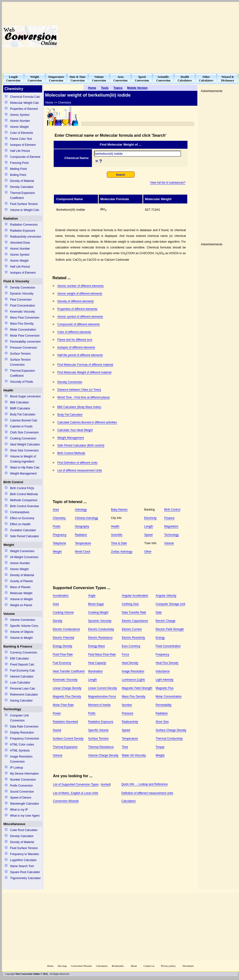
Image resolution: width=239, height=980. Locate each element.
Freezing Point (19, 163)
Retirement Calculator (24, 695)
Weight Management (23, 474)
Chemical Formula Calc (25, 97)
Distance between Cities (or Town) (79, 390)
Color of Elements (22, 133)
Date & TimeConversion (78, 79)
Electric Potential (63, 638)
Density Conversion (23, 288)
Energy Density (62, 646)
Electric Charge (166, 621)
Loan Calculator (20, 683)
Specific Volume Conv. (24, 626)
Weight (9, 545)
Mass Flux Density (22, 324)
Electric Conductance (66, 629)
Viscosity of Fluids (22, 382)
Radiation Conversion (24, 225)
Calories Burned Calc (24, 420)
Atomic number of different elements (81, 286)
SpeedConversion (142, 79)
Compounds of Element (25, 157)
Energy (160, 638)
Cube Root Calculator (24, 830)
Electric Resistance (100, 638)
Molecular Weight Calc (25, 103)
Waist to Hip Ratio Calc (25, 468)
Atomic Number (20, 121)
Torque (160, 747)
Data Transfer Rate (134, 612)
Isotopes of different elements (76, 347)
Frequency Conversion (25, 739)
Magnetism (171, 526)
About (134, 966)
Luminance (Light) (133, 680)
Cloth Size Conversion (24, 432)
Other (148, 552)
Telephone (59, 543)
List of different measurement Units (80, 470)
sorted (106, 784)
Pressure (128, 713)
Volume (9, 614)
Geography (82, 526)
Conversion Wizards (66, 801)
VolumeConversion (99, 79)
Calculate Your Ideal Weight (75, 430)
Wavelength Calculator (25, 804)
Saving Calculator (21, 701)
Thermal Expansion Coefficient (23, 195)
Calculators (129, 801)
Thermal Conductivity (169, 739)
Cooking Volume (63, 612)
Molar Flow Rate (63, 705)
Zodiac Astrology (122, 552)
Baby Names (119, 510)
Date (159, 612)
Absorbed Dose (20, 243)
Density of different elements (76, 301)
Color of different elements (74, 332)
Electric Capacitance (135, 621)
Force (126, 654)
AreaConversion (120, 79)
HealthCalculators (185, 79)
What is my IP (19, 810)
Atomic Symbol (20, 115)
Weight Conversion (22, 551)
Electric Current (132, 629)
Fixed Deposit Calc (22, 665)
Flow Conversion (21, 300)
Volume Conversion (23, 620)
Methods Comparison (24, 500)
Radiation (11, 219)
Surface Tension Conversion (20, 362)
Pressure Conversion (24, 348)
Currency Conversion (24, 653)
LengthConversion (13, 79)
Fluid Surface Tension (24, 204)
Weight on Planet (21, 605)
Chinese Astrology (87, 518)
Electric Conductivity (101, 629)
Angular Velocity (166, 596)
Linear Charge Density (67, 688)
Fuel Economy (62, 663)
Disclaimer (188, 966)
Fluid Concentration (23, 306)
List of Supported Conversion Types (76, 784)
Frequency (163, 654)
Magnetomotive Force (102, 696)
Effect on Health (20, 524)
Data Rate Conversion (24, 727)
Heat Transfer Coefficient (69, 671)
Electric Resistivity (133, 638)
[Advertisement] (153, 36)
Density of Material (22, 181)
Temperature (83, 543)
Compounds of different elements (79, 324)
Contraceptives (20, 512)
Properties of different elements (77, 309)
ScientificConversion (163, 79)
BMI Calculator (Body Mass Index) (79, 407)
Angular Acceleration (135, 596)
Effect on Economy (22, 518)
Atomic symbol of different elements (80, 317)
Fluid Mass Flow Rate (102, 654)
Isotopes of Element (23, 145)
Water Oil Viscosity (134, 755)
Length (149, 526)
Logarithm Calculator (23, 860)
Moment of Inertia (99, 705)
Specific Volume (98, 730)
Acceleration (61, 596)
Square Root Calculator (25, 872)
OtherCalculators (206, 79)
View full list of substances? (168, 183)
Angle (92, 596)
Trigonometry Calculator (26, 878)
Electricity (150, 518)
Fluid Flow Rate (63, 654)
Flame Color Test (21, 139)
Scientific (117, 535)
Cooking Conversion (23, 438)
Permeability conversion (25, 342)
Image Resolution (133, 671)
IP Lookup (17, 768)
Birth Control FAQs (22, 488)
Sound (57, 730)
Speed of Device (21, 798)
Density (58, 621)
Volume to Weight (21, 599)
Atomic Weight (19, 127)
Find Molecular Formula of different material (85, 365)
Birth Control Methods (24, 494)
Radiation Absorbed (65, 722)
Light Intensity (165, 680)
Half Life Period (20, 151)
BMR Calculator (20, 408)
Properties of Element (24, 109)
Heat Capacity (97, 663)
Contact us (149, 966)
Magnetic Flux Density (67, 696)
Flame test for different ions (75, 340)
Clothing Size (130, 604)
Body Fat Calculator (23, 414)
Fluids (57, 526)
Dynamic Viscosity (22, 294)
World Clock (83, 552)
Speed (148, 535)
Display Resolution (22, 733)
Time (125, 747)
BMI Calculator (20, 402)
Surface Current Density (68, 739)
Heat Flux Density (167, 663)
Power (57, 713)
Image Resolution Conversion (21, 759)
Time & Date (119, 543)
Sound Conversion (22, 792)
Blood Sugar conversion (25, 396)
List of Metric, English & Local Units (76, 793)
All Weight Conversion (24, 557)
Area (56, 510)
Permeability (164, 705)
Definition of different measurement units (147, 793)
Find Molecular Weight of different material (84, 372)
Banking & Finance (18, 646)
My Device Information (24, 774)
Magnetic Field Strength (137, 688)
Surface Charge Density (171, 730)
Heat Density (130, 663)
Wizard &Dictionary (228, 79)
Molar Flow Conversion (25, 336)
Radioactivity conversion (26, 237)
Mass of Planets (20, 587)
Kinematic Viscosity (23, 312)
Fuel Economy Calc (23, 671)
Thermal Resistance (101, 747)
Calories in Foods (21, 426)
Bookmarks (118, 966)
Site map (62, 966)
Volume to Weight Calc (25, 210)
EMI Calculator (20, 659)
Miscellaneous (14, 824)
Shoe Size (162, 722)
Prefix (92, 713)
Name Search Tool (22, 866)
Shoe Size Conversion (24, 450)
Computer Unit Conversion (19, 718)
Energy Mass (97, 646)
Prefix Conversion (22, 786)
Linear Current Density (103, 688)
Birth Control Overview (25, 506)
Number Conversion (23, 780)
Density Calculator (22, 187)
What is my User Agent (25, 816)
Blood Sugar (96, 604)
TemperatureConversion (56, 79)
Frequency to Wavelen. (25, 854)
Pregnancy (60, 535)
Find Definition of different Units (77, 463)
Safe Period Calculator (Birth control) (81, 445)
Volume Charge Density (103, 755)
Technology (12, 709)
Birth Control (13, 482)
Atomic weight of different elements (80, 294)
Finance (169, 518)
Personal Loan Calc (23, 689)
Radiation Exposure (23, 231)
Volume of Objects (22, 632)
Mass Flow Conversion (25, 318)
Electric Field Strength (170, 629)
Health (8, 390)
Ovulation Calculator (23, 530)
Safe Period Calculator (25, 536)
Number (127, 705)
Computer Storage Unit (171, 604)
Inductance (163, 671)
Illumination (95, 671)
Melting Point (18, 169)
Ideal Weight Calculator (25, 444)
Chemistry (59, 518)
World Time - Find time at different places (84, 397)
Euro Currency (131, 646)
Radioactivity (130, 722)
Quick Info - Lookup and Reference (145, 784)
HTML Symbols (20, 751)
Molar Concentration (23, 330)
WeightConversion (35, 79)
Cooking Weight (98, 612)
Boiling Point (18, 175)
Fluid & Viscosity (16, 281)
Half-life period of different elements (80, 355)
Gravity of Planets (22, 581)
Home (50, 966)
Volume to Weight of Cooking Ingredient (23, 459)
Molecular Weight (21, 593)
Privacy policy (168, 966)
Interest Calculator (22, 677)
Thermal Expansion (65, 747)
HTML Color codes (22, 745)
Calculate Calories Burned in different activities (87, 422)
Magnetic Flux (165, 688)
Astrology (81, 510)
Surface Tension (20, 354)
